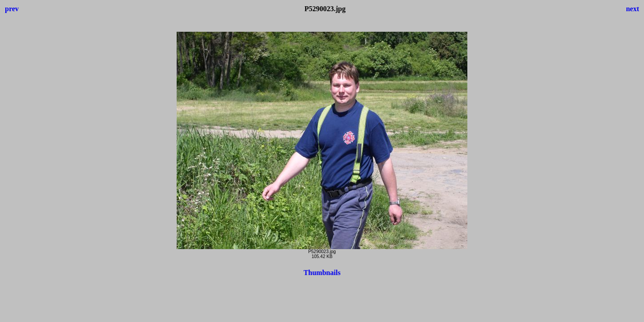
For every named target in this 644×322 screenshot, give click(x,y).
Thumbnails (322, 273)
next (633, 9)
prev (12, 9)
